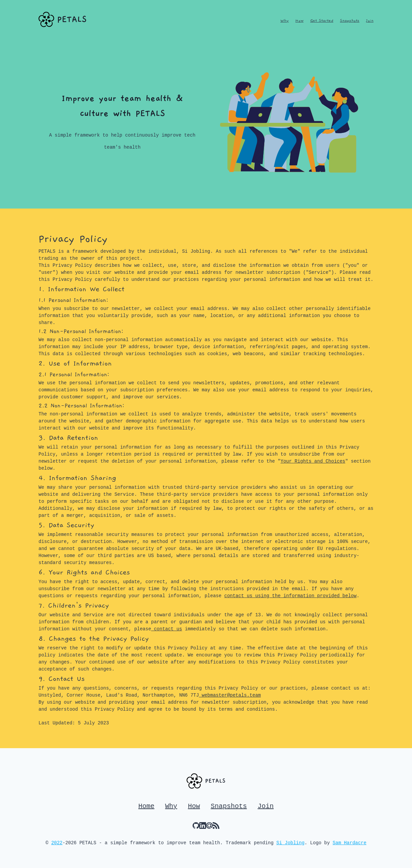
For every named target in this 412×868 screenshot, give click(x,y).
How (299, 20)
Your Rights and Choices (313, 461)
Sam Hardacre (350, 843)
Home (146, 806)
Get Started (322, 20)
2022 (57, 843)
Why (285, 20)
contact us (166, 629)
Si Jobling (290, 843)
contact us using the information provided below (291, 596)
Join (370, 20)
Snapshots (350, 20)
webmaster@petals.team (230, 695)
